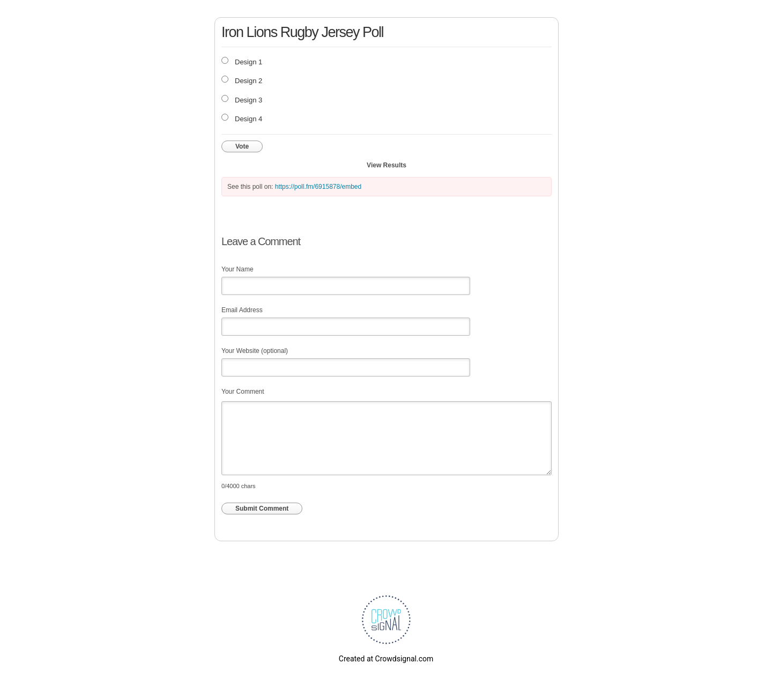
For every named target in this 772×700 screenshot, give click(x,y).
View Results (387, 165)
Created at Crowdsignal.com (386, 659)
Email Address (242, 310)
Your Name (237, 269)
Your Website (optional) (255, 351)
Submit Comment (262, 509)
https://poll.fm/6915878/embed (318, 187)
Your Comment (243, 392)
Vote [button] (242, 146)
